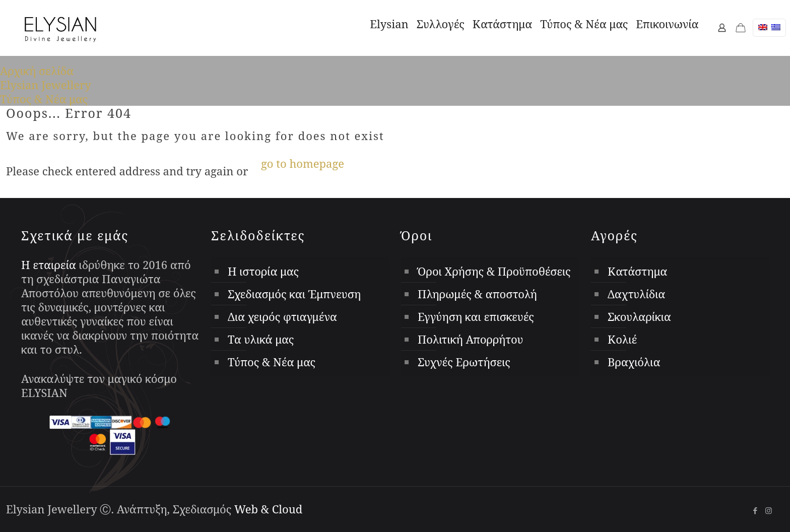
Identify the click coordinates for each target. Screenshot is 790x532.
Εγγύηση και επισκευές (476, 316)
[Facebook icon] (755, 510)
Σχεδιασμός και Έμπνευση (294, 294)
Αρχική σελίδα (37, 71)
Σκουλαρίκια (639, 316)
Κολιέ (622, 339)
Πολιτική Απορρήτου (470, 339)
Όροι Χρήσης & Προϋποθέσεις (494, 271)
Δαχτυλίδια (636, 294)
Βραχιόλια (634, 362)
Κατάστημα (637, 271)
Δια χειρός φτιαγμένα (282, 316)
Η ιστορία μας (263, 271)
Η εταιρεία (49, 264)
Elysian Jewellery (46, 85)
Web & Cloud (268, 509)
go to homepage (303, 163)
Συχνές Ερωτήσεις (464, 362)
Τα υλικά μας (261, 339)
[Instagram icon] (769, 510)
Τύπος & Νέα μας (44, 99)
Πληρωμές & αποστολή (477, 294)
